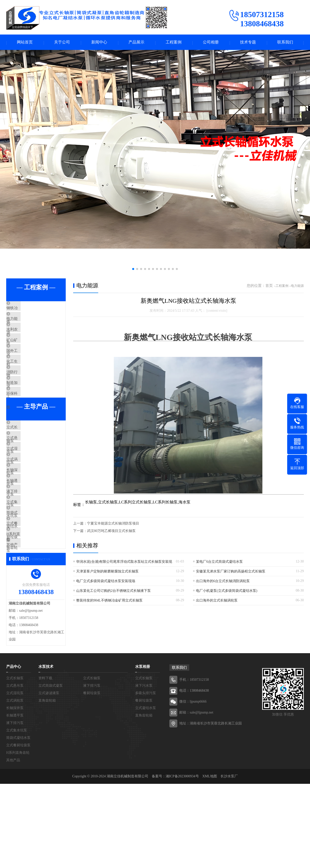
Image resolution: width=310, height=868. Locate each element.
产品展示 (136, 43)
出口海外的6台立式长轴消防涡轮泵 (223, 582)
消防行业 (25, 397)
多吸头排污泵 (146, 777)
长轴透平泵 (27, 538)
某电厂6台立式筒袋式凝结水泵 (219, 562)
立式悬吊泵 (27, 479)
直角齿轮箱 (47, 785)
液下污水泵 (144, 770)
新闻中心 (99, 43)
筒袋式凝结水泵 (31, 582)
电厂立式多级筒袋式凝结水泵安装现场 (106, 582)
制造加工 (25, 412)
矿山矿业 (25, 353)
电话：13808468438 (194, 775)
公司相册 (211, 43)
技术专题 (248, 43)
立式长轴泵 (27, 464)
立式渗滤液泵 (49, 777)
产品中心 (14, 751)
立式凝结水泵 (146, 792)
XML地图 (210, 860)
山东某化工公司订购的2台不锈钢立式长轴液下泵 (113, 591)
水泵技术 (46, 751)
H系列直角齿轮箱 (32, 611)
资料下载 (45, 762)
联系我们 (285, 43)
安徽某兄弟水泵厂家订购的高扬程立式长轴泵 (231, 572)
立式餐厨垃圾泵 (31, 596)
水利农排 (25, 339)
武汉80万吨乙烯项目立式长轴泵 (111, 532)
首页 (269, 286)
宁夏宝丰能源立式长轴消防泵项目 (113, 524)
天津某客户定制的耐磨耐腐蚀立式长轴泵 (107, 572)
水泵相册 (143, 751)
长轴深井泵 (27, 523)
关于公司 (62, 43)
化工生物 (25, 383)
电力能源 (25, 324)
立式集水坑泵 (29, 567)
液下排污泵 (27, 552)
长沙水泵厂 (229, 860)
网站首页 (25, 43)
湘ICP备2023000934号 (182, 860)
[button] (133, 270)
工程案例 (174, 43)
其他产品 (25, 626)
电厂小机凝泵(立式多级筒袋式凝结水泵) (227, 591)
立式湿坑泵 (27, 494)
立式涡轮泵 (27, 508)
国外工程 (25, 368)
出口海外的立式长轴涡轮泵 (217, 601)
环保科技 (25, 427)
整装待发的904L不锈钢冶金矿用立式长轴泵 (109, 601)
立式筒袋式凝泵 (51, 770)
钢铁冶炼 (25, 309)
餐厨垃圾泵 (92, 777)
